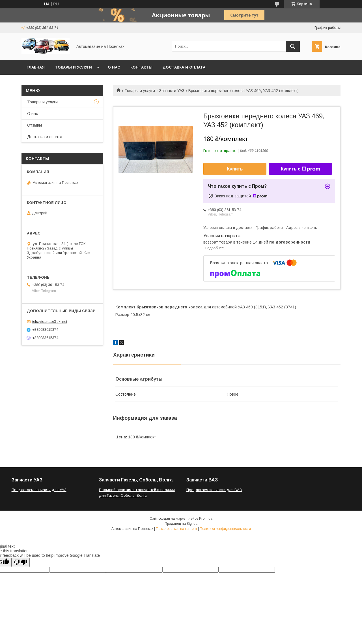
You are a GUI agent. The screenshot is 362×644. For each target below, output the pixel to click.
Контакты (141, 67)
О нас (114, 67)
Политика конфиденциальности (225, 529)
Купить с (300, 169)
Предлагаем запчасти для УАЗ (39, 490)
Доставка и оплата (184, 67)
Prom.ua (206, 519)
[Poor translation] (21, 562)
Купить (235, 169)
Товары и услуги (73, 67)
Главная (36, 67)
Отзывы (35, 125)
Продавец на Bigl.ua (181, 524)
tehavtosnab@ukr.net (50, 322)
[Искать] (293, 46)
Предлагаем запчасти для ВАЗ (214, 490)
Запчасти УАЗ (172, 91)
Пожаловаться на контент (176, 529)
